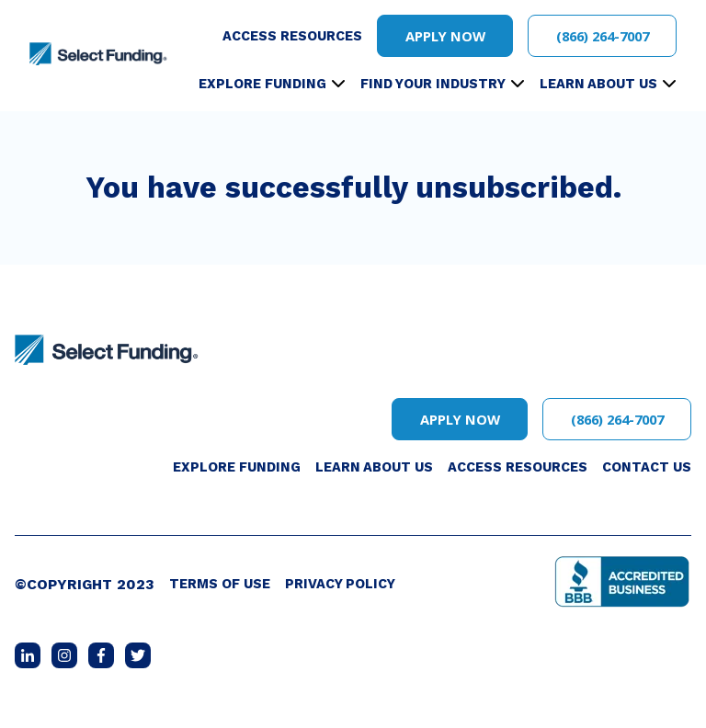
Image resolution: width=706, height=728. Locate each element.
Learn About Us (598, 84)
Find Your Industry (433, 84)
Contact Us (647, 467)
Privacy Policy (340, 584)
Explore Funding (262, 84)
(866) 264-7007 (603, 36)
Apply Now (445, 36)
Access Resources (292, 36)
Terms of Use (220, 584)
